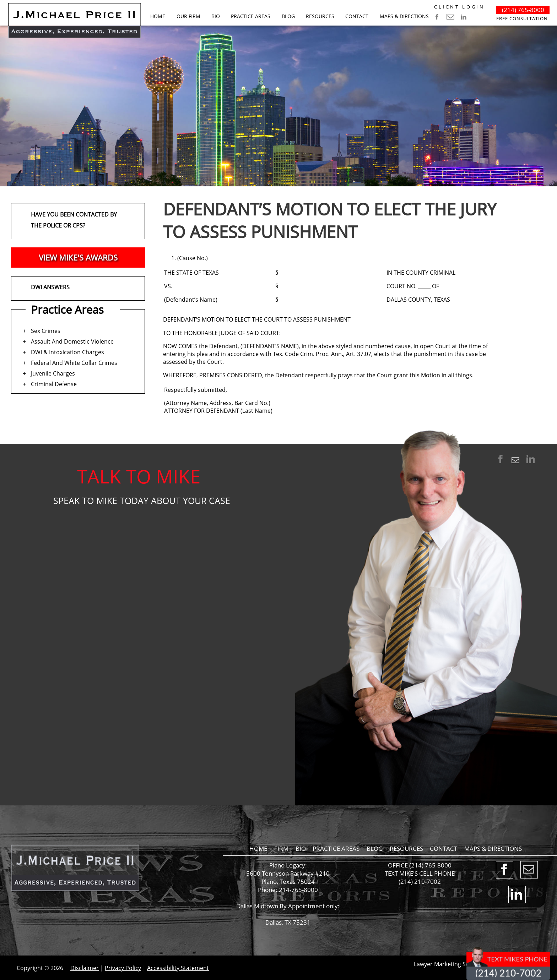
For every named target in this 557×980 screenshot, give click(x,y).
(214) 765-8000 (523, 10)
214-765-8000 (298, 890)
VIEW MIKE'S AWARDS (78, 258)
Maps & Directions (404, 16)
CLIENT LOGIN (459, 7)
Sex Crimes (46, 331)
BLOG (288, 16)
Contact (357, 16)
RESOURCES (320, 16)
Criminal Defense (54, 384)
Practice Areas (251, 16)
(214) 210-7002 (420, 882)
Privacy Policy (123, 968)
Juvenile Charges (53, 373)
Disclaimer (85, 968)
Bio (216, 16)
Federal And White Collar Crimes (74, 363)
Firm (281, 848)
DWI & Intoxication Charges (67, 352)
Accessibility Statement (178, 968)
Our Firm (188, 16)
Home (158, 16)
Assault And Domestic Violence (72, 341)
